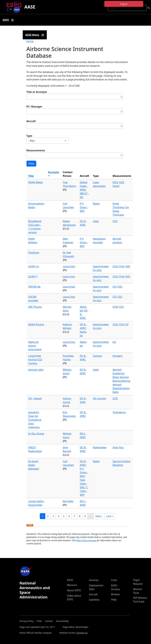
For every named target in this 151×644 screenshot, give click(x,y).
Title (31, 176)
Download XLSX (30, 525)
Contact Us (82, 633)
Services (94, 580)
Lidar (96, 221)
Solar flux (118, 447)
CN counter (99, 398)
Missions (72, 585)
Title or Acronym (37, 92)
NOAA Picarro (36, 324)
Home (30, 41)
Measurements (36, 150)
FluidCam (34, 253)
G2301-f (33, 277)
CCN (115, 398)
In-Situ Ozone (36, 434)
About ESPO (74, 590)
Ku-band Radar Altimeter (34, 465)
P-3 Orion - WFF (84, 207)
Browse (115, 594)
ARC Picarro (35, 307)
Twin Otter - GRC (84, 484)
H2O (115, 182)
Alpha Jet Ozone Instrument (35, 346)
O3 (114, 342)
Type (29, 136)
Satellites (94, 600)
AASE (30, 7)
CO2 (115, 221)
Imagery (117, 356)
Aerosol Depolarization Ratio (121, 388)
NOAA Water (36, 182)
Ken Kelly (68, 501)
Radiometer (100, 447)
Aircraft (31, 121)
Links (114, 580)
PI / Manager (34, 107)
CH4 (121, 266)
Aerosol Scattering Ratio (118, 373)
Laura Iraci (69, 266)
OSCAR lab (34, 287)
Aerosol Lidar (36, 370)
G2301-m (34, 266)
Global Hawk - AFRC (84, 186)
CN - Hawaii (35, 398)
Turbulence (119, 412)
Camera (97, 356)
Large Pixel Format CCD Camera (35, 360)
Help (114, 600)
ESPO (70, 580)
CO (114, 287)
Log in (124, 4)
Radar (96, 204)
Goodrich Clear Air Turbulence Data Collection (35, 420)
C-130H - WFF (84, 491)
